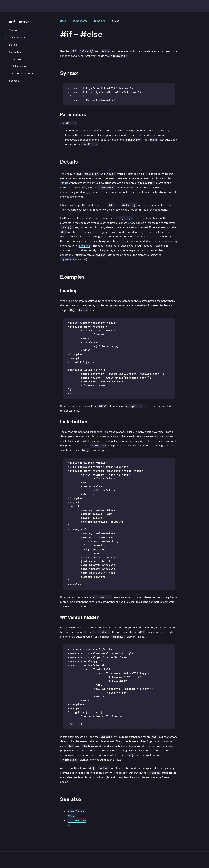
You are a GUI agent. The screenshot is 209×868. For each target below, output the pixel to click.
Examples (15, 52)
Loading (16, 59)
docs (63, 21)
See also (14, 81)
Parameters (19, 38)
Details (13, 45)
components (80, 21)
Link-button (19, 66)
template (100, 21)
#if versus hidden (22, 74)
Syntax (13, 30)
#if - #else (19, 22)
